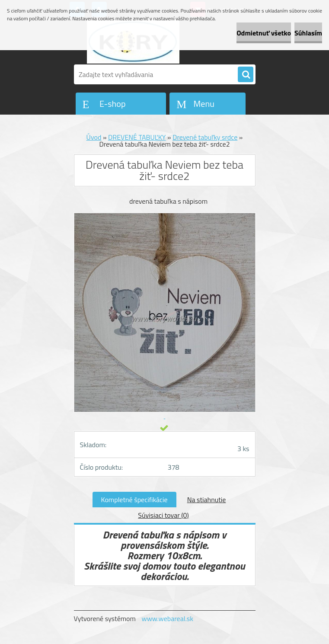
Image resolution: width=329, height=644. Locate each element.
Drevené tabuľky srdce (205, 137)
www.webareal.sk (167, 618)
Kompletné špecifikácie (134, 500)
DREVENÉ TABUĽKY (137, 137)
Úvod (94, 137)
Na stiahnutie (207, 500)
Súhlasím (308, 33)
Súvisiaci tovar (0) (163, 515)
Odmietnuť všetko (264, 33)
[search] (246, 75)
